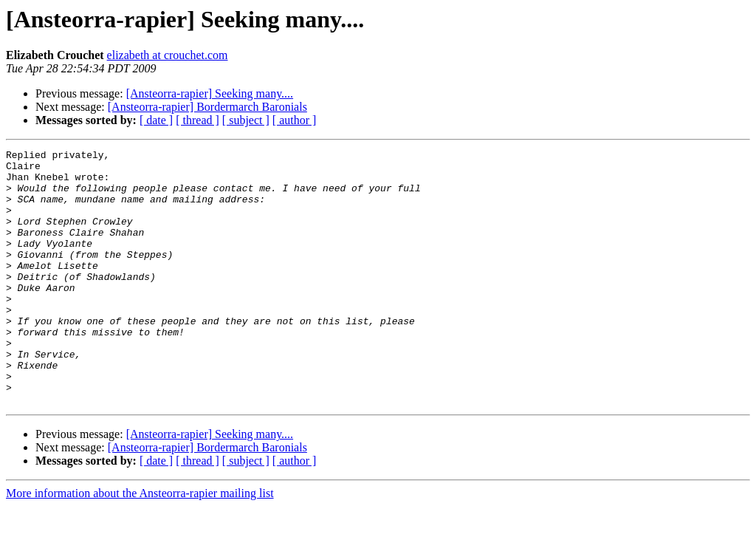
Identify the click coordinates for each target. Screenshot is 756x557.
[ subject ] (246, 120)
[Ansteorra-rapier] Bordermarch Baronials (207, 107)
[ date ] (156, 120)
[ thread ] (197, 120)
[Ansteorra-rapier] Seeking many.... (210, 93)
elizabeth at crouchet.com (168, 55)
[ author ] (295, 120)
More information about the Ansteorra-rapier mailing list (140, 544)
